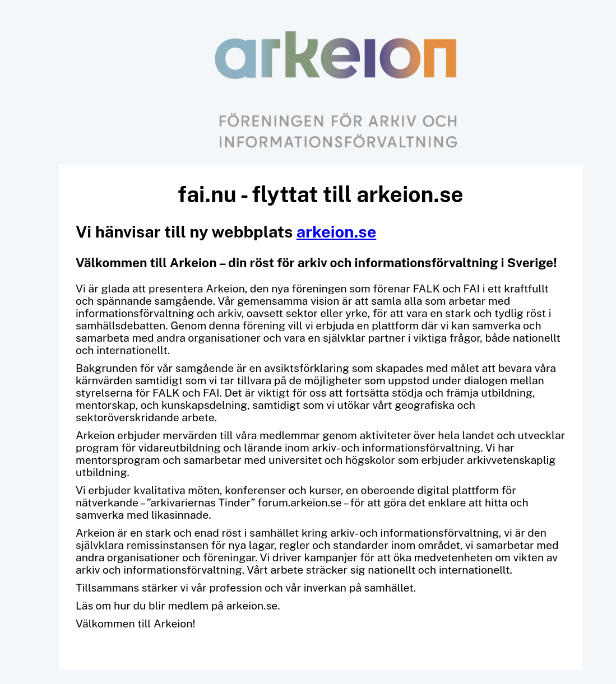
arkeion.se (337, 232)
